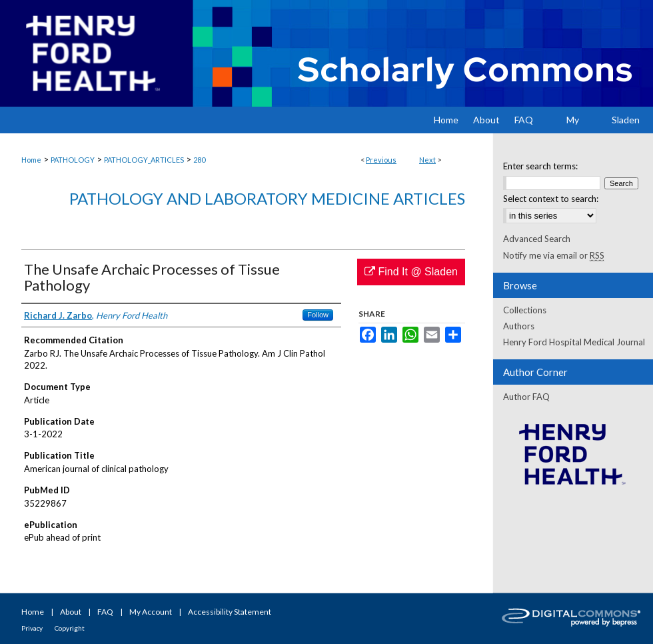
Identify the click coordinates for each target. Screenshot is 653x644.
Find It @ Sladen (411, 272)
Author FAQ (526, 397)
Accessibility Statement (230, 612)
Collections (525, 310)
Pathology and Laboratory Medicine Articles (267, 198)
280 (199, 160)
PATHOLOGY (73, 160)
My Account (151, 612)
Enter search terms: (540, 166)
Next (427, 160)
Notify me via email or (554, 255)
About (71, 612)
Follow (318, 315)
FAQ (105, 612)
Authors (519, 326)
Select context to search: (551, 199)
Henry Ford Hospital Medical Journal (574, 342)
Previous (381, 160)
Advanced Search (537, 239)
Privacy (32, 628)
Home (31, 160)
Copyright (70, 628)
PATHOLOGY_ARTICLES (144, 160)
